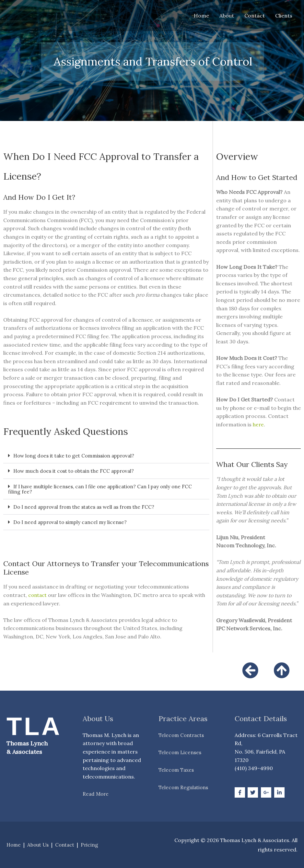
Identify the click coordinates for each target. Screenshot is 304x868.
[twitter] (254, 792)
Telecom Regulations (184, 787)
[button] (106, 456)
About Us (40, 844)
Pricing (93, 844)
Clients (284, 16)
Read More (96, 793)
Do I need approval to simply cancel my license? (73, 522)
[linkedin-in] (280, 792)
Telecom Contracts (183, 734)
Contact (255, 16)
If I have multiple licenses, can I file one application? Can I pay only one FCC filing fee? (104, 489)
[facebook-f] (241, 792)
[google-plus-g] (267, 792)
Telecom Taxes (177, 769)
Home (201, 16)
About (227, 16)
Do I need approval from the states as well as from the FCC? (88, 506)
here (258, 424)
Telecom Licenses (181, 752)
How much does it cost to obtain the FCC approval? (77, 471)
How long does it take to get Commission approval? (78, 456)
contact (38, 594)
